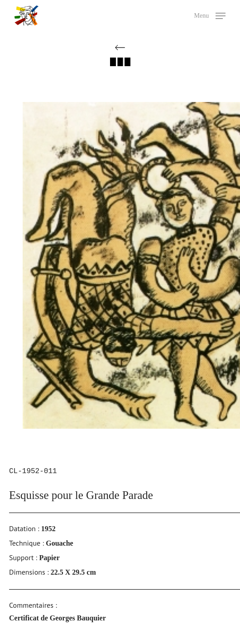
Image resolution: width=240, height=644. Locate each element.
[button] (210, 15)
